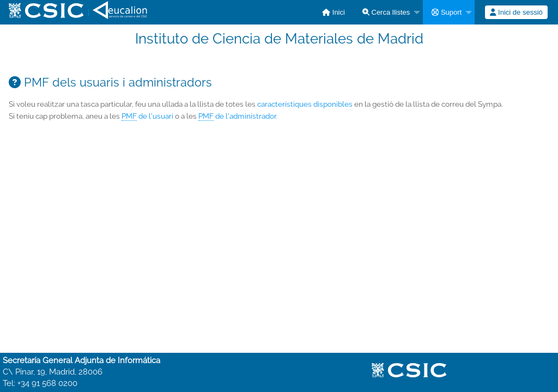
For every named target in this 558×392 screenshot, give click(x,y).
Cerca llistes (386, 12)
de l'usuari (147, 116)
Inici (333, 12)
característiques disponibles (305, 104)
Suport (447, 12)
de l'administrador (237, 116)
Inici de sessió (516, 12)
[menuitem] (333, 12)
